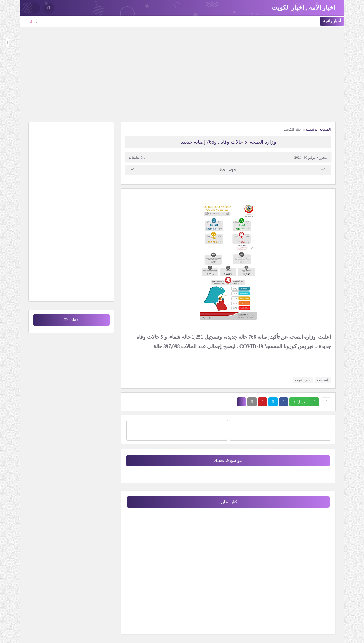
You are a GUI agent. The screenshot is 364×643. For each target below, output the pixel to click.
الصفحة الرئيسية (318, 129)
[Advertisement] (182, 74)
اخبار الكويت (293, 129)
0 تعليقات (136, 157)
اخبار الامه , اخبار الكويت (304, 8)
